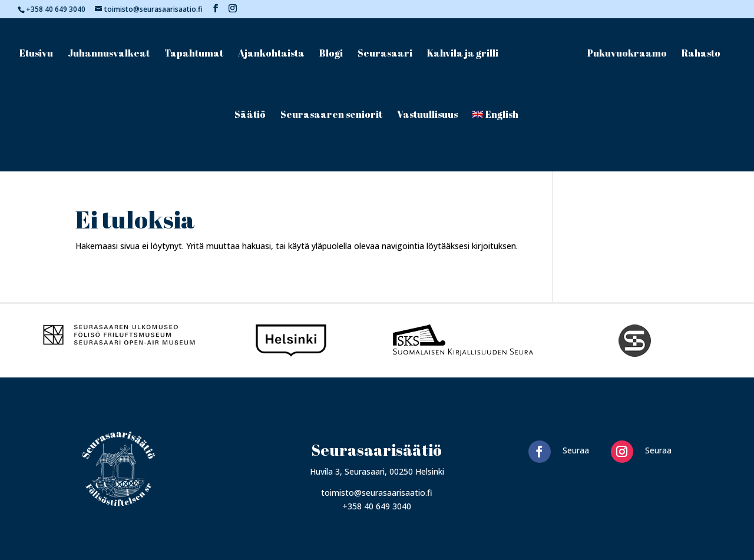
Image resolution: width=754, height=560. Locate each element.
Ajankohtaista (271, 54)
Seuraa (576, 450)
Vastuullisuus (427, 115)
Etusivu (36, 54)
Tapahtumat (194, 54)
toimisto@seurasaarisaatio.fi (377, 493)
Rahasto (701, 54)
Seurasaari (385, 54)
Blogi (331, 54)
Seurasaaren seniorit (331, 115)
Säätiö (250, 115)
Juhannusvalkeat (109, 54)
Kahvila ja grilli (463, 54)
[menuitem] (496, 141)
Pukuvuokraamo (627, 54)
